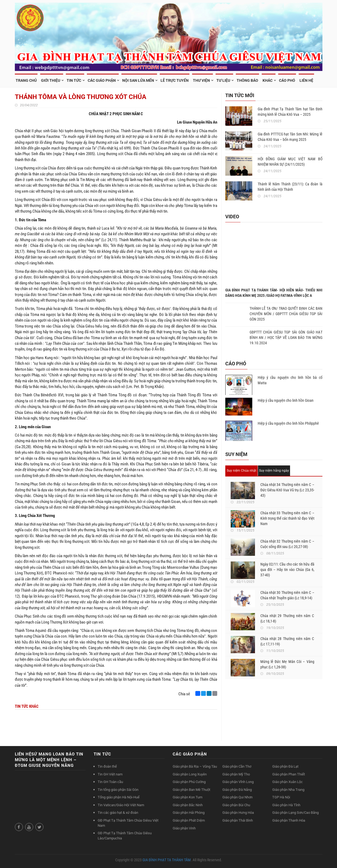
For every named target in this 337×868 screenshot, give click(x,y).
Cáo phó (287, 80)
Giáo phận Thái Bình (238, 820)
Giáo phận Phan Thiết (289, 774)
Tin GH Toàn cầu (110, 782)
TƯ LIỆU (223, 80)
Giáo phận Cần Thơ (237, 766)
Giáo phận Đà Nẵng (237, 790)
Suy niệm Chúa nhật (241, 471)
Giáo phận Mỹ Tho (236, 774)
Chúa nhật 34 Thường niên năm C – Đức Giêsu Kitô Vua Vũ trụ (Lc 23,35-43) (287, 490)
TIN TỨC (74, 80)
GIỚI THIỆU (51, 80)
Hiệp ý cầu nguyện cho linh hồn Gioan (286, 400)
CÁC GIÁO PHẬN (102, 80)
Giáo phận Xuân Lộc (287, 782)
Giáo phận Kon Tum (188, 797)
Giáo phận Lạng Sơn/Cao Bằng (295, 813)
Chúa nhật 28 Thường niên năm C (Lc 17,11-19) (287, 641)
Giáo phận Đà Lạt (285, 766)
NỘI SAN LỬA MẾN (138, 80)
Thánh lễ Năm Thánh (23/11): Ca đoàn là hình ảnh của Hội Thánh (290, 187)
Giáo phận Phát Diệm (189, 820)
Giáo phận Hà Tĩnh (286, 805)
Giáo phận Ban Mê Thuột (191, 790)
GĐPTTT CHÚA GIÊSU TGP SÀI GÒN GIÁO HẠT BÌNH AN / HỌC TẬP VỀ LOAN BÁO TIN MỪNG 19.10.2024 (286, 338)
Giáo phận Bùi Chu (236, 805)
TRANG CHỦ (26, 80)
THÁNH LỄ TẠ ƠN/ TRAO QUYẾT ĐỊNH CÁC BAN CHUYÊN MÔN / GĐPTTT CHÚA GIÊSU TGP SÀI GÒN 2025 (286, 314)
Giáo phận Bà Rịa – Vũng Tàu (195, 766)
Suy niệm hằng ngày (274, 471)
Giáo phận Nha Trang (288, 790)
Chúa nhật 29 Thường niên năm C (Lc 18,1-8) (287, 618)
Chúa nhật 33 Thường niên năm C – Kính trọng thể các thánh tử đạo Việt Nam (287, 518)
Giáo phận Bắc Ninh (188, 805)
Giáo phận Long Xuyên (190, 774)
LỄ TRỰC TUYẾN (175, 80)
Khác (268, 80)
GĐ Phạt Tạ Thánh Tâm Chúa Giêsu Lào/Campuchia (125, 836)
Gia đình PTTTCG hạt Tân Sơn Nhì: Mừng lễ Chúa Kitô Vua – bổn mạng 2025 (290, 137)
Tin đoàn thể (107, 766)
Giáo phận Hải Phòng (189, 813)
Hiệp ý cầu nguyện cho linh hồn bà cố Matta (290, 380)
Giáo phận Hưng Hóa (238, 813)
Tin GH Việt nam (110, 774)
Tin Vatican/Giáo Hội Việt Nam (121, 805)
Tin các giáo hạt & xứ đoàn (118, 813)
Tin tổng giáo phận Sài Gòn (118, 790)
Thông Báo (247, 80)
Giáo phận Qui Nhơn (237, 797)
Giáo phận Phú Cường (189, 782)
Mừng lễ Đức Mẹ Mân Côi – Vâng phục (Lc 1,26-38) (287, 664)
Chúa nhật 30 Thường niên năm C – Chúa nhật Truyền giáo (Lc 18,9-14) (287, 595)
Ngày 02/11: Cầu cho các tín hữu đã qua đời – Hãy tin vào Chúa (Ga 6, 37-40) (287, 570)
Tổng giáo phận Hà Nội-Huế (119, 797)
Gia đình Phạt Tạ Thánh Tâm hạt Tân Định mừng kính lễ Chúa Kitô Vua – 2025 (290, 112)
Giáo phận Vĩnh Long (238, 782)
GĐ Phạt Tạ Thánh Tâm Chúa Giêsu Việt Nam (128, 823)
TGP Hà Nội (281, 797)
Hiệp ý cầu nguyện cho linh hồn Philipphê (288, 423)
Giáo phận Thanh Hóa (289, 820)
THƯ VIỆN (201, 80)
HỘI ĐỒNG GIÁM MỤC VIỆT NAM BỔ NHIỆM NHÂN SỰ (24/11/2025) (290, 162)
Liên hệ (306, 80)
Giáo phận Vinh (184, 828)
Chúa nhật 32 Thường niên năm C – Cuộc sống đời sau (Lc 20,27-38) (287, 544)
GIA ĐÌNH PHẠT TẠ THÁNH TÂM (167, 860)
